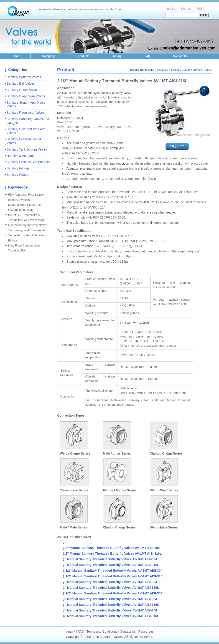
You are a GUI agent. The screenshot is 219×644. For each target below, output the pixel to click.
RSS (200, 9)
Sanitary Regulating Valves (26, 113)
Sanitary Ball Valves (21, 83)
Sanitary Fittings (18, 168)
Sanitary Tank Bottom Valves (27, 149)
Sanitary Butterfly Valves (24, 77)
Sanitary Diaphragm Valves (26, 96)
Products (84, 56)
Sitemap (186, 9)
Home (15, 56)
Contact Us (180, 56)
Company (48, 56)
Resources (146, 631)
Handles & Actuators (21, 156)
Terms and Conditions (102, 631)
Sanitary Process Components (28, 162)
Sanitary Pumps (18, 175)
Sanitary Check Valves (23, 90)
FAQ (147, 56)
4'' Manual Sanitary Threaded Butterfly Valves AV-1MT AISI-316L (111, 616)
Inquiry (171, 9)
